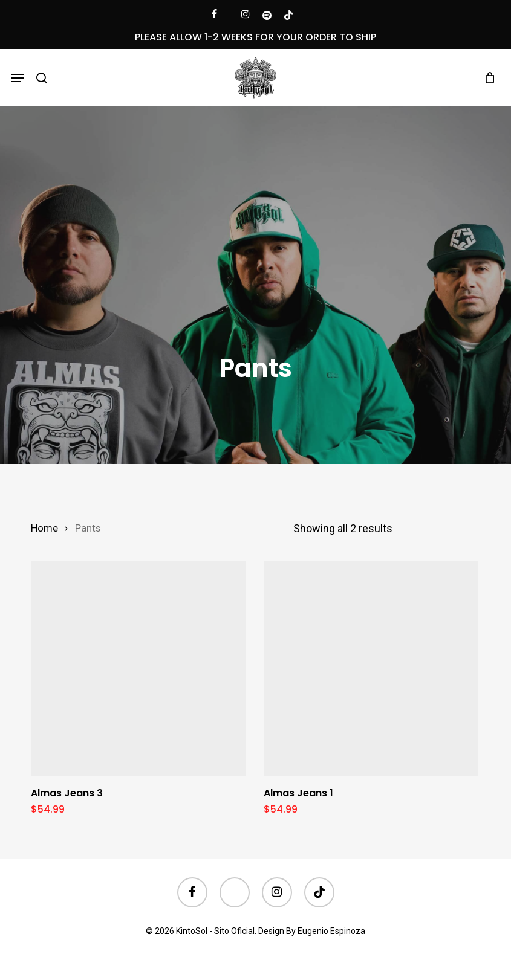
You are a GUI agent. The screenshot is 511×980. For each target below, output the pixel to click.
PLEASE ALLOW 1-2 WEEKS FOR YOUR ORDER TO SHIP (256, 37)
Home (44, 528)
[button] (18, 78)
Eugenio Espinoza (331, 931)
